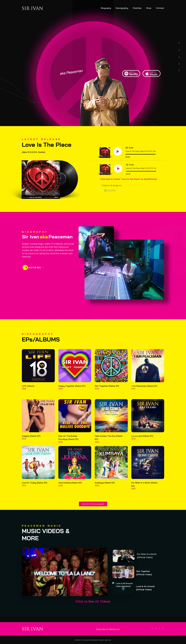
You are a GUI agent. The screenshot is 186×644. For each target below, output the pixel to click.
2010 (61, 489)
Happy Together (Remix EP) (72, 389)
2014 (97, 445)
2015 (60, 445)
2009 (97, 489)
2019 (97, 392)
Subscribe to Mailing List (108, 629)
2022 (24, 392)
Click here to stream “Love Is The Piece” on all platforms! (129, 179)
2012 (133, 442)
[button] (68, 572)
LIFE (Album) (28, 389)
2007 (134, 492)
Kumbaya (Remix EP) (105, 486)
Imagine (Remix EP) (31, 439)
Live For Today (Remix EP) (35, 486)
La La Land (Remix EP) (142, 439)
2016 (24, 442)
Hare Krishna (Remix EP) (70, 486)
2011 (24, 489)
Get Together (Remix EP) (107, 389)
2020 (61, 392)
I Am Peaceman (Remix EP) (144, 389)
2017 (133, 392)
